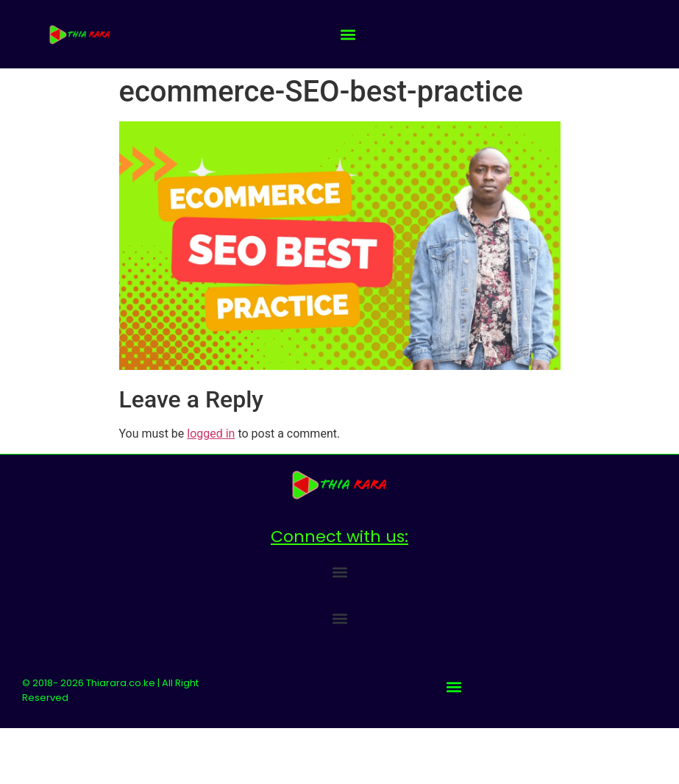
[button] (348, 34)
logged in (211, 434)
